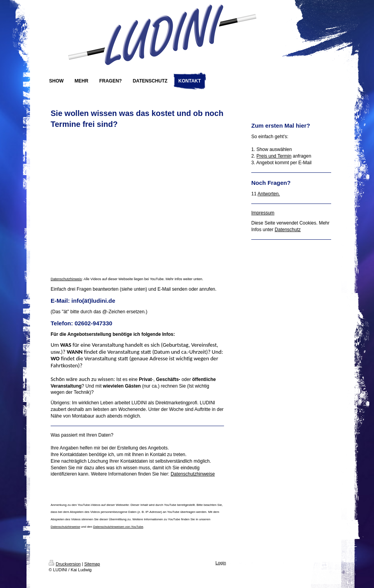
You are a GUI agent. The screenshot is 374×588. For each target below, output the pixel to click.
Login (221, 563)
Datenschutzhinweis (66, 279)
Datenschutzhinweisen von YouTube (118, 527)
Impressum (263, 213)
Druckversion (65, 564)
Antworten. (269, 194)
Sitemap (92, 564)
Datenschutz (288, 230)
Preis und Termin (274, 156)
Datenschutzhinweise (193, 474)
